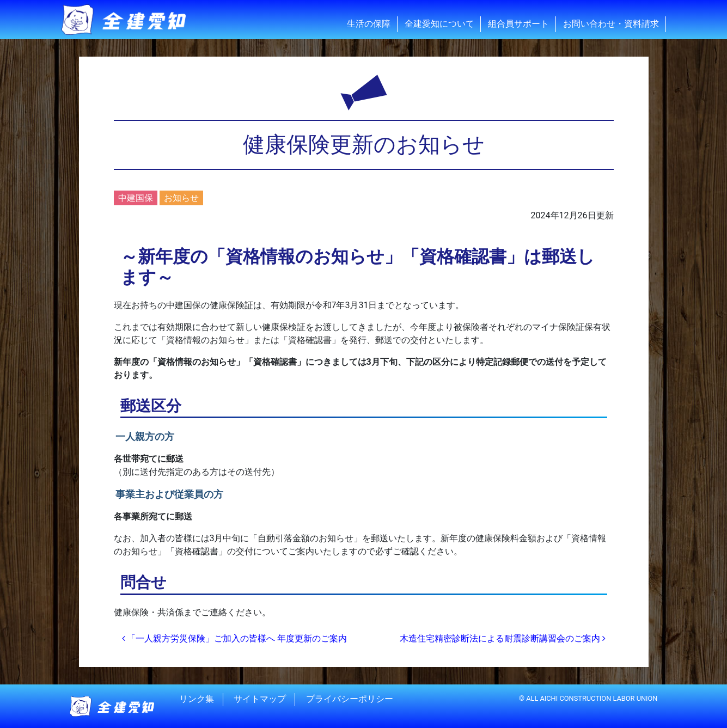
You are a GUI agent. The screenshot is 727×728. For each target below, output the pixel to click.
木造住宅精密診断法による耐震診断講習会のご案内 (503, 638)
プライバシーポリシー (350, 699)
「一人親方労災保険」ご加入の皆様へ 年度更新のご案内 (235, 638)
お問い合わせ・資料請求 (611, 24)
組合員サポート (518, 24)
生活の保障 (369, 24)
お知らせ (181, 198)
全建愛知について (439, 24)
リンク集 (197, 699)
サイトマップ (260, 699)
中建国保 (136, 198)
